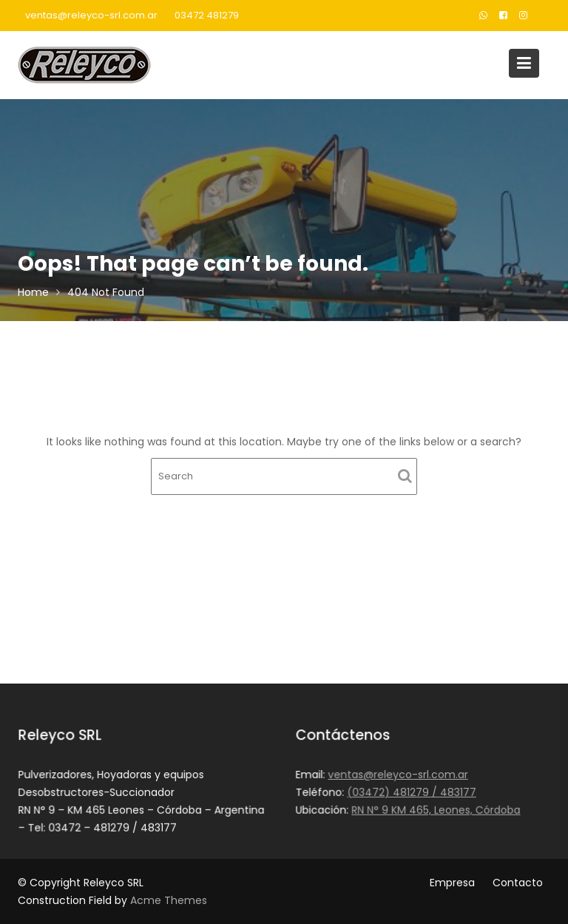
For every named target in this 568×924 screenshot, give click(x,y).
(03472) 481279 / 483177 (412, 792)
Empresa (452, 883)
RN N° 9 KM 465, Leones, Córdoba (436, 809)
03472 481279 (207, 15)
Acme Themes (169, 900)
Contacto (518, 883)
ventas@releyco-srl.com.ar (91, 15)
